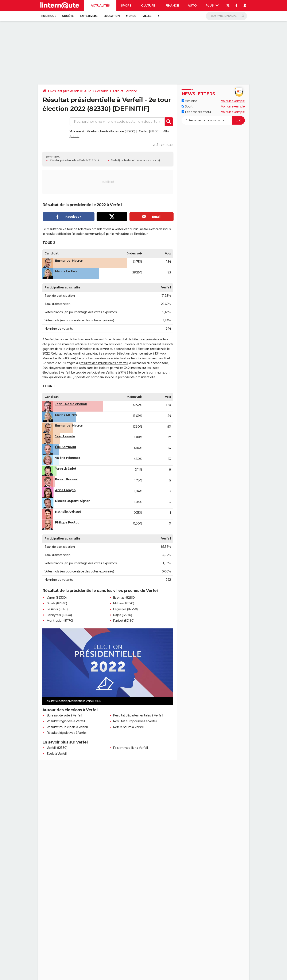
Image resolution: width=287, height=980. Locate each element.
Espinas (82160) (124, 598)
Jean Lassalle (65, 436)
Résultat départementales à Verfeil (138, 715)
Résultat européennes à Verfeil (135, 721)
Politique (49, 16)
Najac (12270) (123, 615)
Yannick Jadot (66, 469)
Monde (131, 16)
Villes (147, 16)
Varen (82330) (57, 598)
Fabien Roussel (67, 479)
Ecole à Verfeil (57, 754)
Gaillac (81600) (149, 131)
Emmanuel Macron (69, 261)
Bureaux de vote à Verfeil (64, 715)
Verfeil (115, 160)
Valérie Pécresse (68, 458)
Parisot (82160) (124, 621)
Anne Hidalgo (65, 490)
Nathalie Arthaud (68, 512)
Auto (192, 5)
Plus (212, 5)
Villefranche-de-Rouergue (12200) (111, 131)
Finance (172, 5)
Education (112, 16)
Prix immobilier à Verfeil (130, 748)
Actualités (100, 5)
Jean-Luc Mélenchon (71, 404)
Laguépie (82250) (125, 609)
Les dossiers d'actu (196, 112)
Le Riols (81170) (57, 609)
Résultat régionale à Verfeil (66, 721)
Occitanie (102, 91)
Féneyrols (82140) (59, 615)
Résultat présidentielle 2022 (71, 91)
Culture (148, 5)
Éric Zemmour (66, 447)
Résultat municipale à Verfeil (67, 727)
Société (68, 16)
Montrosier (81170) (60, 621)
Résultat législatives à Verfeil (67, 733)
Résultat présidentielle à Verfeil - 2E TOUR (75, 160)
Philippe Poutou (67, 522)
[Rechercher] (226, 16)
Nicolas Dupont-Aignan (73, 501)
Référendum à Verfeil (128, 727)
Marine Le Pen (66, 271)
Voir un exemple (233, 101)
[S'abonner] (213, 120)
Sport (126, 5)
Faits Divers (89, 16)
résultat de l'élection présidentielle (141, 339)
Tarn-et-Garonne (125, 91)
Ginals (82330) (57, 603)
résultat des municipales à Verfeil (104, 363)
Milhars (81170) (124, 603)
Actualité (189, 101)
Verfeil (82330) (57, 748)
